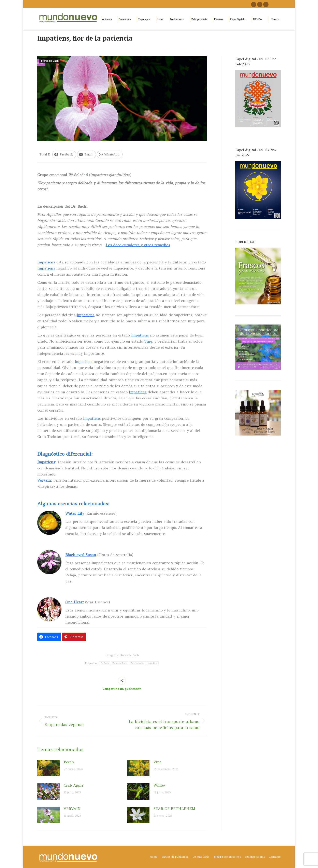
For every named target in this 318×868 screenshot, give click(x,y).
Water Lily (75, 513)
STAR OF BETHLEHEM (174, 809)
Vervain (44, 480)
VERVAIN (72, 809)
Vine (148, 341)
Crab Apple (74, 785)
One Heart (75, 602)
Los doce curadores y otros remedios (138, 245)
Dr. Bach (105, 663)
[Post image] (48, 768)
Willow (160, 785)
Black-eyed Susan (81, 555)
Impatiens (46, 262)
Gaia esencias (137, 663)
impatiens (153, 663)
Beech (69, 762)
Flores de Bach (50, 61)
